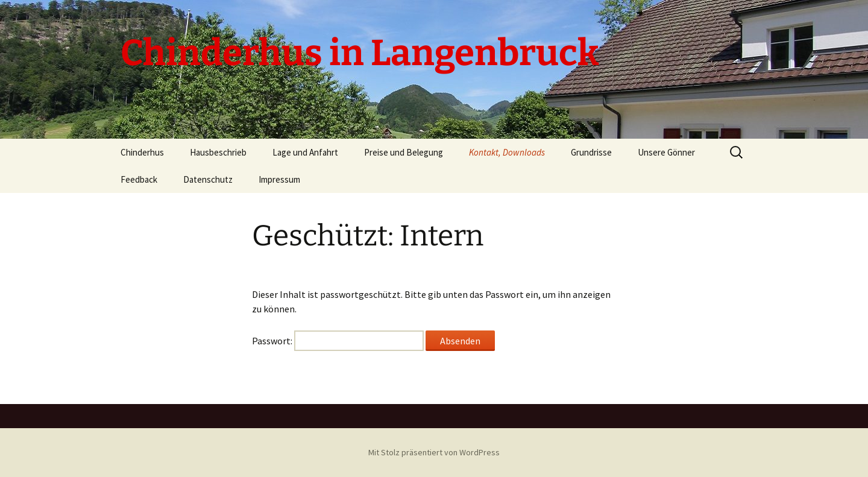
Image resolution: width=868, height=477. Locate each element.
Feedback (139, 179)
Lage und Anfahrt (305, 152)
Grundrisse (591, 152)
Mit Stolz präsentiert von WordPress (434, 452)
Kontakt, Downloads (507, 152)
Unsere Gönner (666, 152)
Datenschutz (208, 179)
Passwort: (338, 341)
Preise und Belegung (404, 152)
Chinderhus (142, 152)
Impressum (279, 179)
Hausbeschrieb (218, 152)
